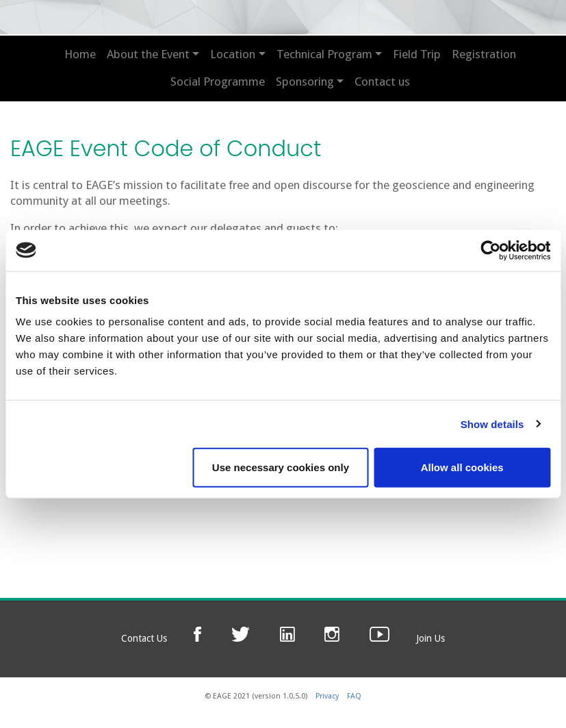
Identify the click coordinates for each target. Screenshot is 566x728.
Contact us (382, 81)
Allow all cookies (462, 467)
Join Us (430, 638)
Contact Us (144, 638)
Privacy (327, 696)
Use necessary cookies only (281, 467)
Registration (484, 54)
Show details (492, 424)
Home (80, 54)
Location (233, 54)
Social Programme (218, 81)
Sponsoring (305, 81)
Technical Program (324, 54)
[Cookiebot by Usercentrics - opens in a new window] (490, 250)
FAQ (354, 696)
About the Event (148, 54)
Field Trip (417, 54)
